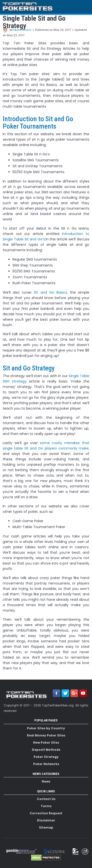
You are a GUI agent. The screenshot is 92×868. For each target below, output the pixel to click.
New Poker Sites (46, 743)
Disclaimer (46, 820)
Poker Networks (46, 764)
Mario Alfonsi (22, 30)
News (46, 781)
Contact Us (46, 799)
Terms (46, 806)
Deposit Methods (46, 750)
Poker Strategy (46, 757)
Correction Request (46, 813)
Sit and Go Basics (50, 292)
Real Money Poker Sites (46, 735)
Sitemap (46, 827)
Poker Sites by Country (46, 728)
